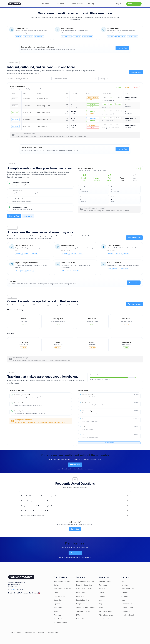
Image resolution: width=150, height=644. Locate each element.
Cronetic (12, 589)
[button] (75, 496)
